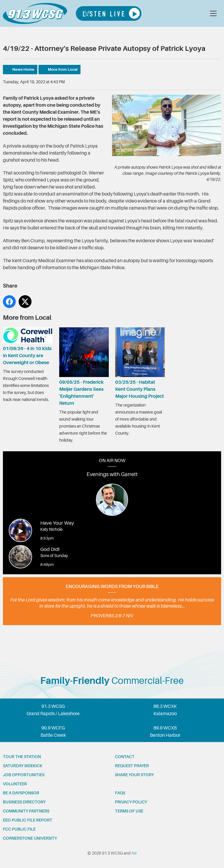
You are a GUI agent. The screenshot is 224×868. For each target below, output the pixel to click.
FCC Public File (19, 829)
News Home (23, 69)
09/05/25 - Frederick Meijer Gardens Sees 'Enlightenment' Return (84, 367)
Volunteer (15, 784)
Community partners (26, 811)
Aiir (134, 853)
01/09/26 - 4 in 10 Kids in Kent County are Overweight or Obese (28, 346)
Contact (125, 757)
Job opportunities (24, 775)
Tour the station (22, 757)
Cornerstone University (30, 838)
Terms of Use (129, 811)
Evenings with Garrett (112, 474)
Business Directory (24, 802)
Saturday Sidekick (23, 766)
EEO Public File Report (28, 820)
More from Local (63, 69)
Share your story (134, 775)
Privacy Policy (131, 802)
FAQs (120, 793)
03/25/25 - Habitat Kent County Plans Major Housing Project (140, 363)
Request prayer (132, 766)
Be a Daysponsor (21, 793)
